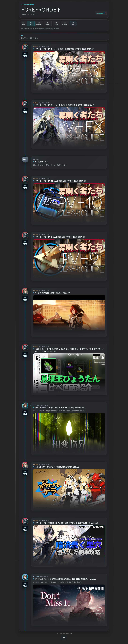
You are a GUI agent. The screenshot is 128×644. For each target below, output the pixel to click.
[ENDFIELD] (48, 23)
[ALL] (31, 23)
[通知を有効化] (73, 23)
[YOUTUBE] (65, 23)
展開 (64, 638)
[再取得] (23, 23)
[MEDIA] (56, 23)
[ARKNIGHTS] (39, 23)
